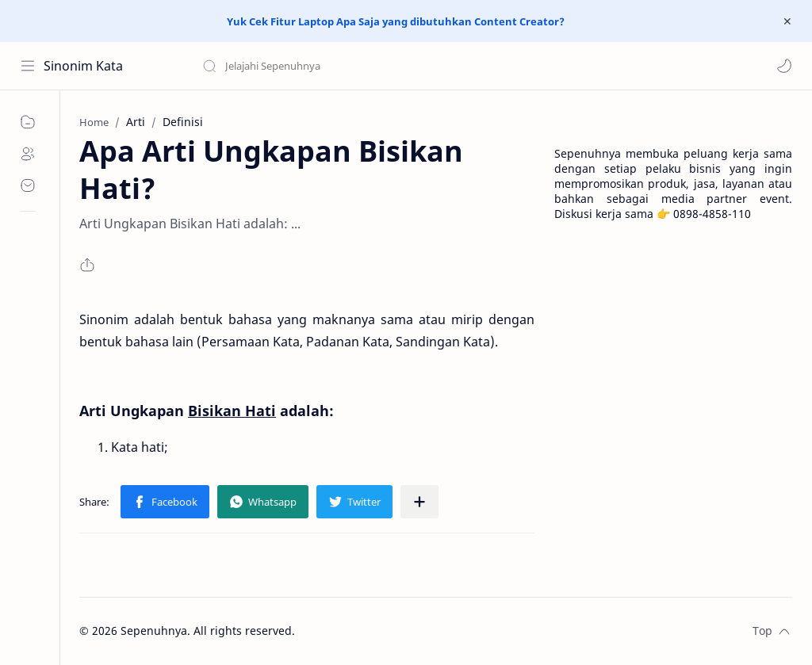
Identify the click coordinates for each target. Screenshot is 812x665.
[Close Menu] (787, 21)
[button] (784, 66)
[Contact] (28, 185)
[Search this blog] (329, 66)
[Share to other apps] (419, 502)
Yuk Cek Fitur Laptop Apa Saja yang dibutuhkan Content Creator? (396, 21)
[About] (28, 154)
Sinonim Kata (83, 66)
